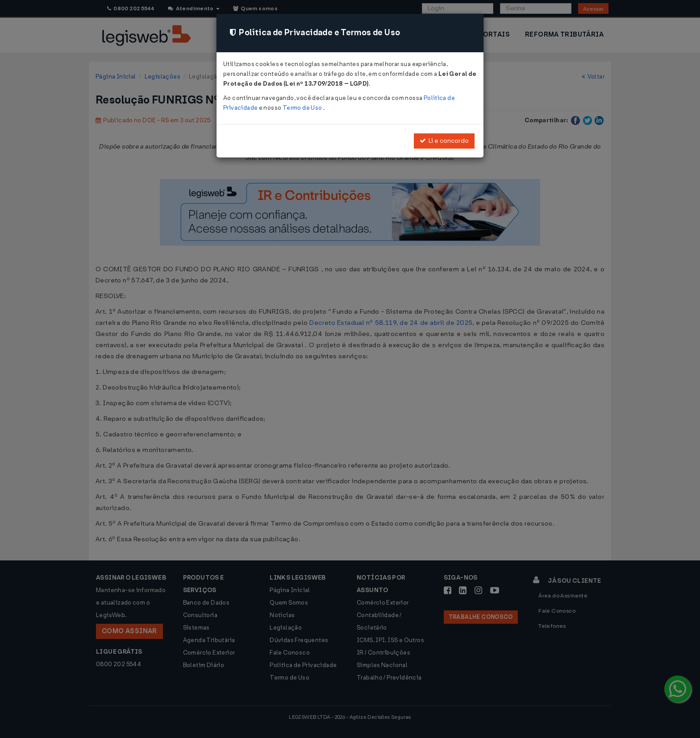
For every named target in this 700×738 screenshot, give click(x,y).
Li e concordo (444, 141)
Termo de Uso (303, 108)
